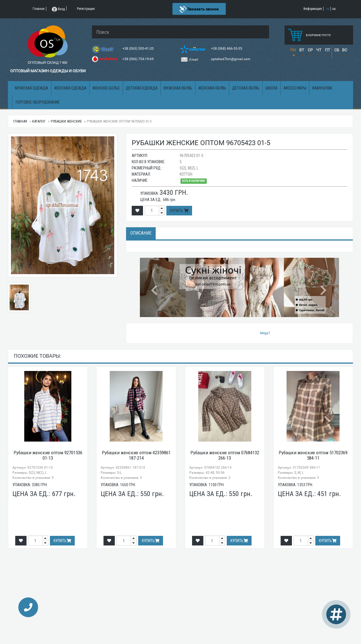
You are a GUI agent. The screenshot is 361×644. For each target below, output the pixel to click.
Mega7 (265, 333)
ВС (345, 50)
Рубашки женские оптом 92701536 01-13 (48, 455)
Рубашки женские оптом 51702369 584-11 (313, 455)
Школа (271, 88)
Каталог (39, 121)
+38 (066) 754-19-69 (138, 59)
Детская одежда (142, 88)
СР (310, 50)
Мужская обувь (178, 88)
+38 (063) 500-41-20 (138, 49)
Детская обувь (246, 88)
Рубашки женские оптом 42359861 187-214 (136, 455)
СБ (337, 50)
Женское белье (106, 88)
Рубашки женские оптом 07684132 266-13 (225, 455)
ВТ (302, 50)
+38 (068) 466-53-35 (227, 49)
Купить (179, 211)
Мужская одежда (32, 88)
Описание (141, 233)
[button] (155, 287)
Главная (20, 121)
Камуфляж (322, 88)
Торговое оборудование (38, 102)
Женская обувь (212, 88)
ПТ (327, 50)
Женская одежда (70, 88)
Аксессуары (295, 88)
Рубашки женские (66, 121)
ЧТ (319, 50)
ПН (293, 50)
